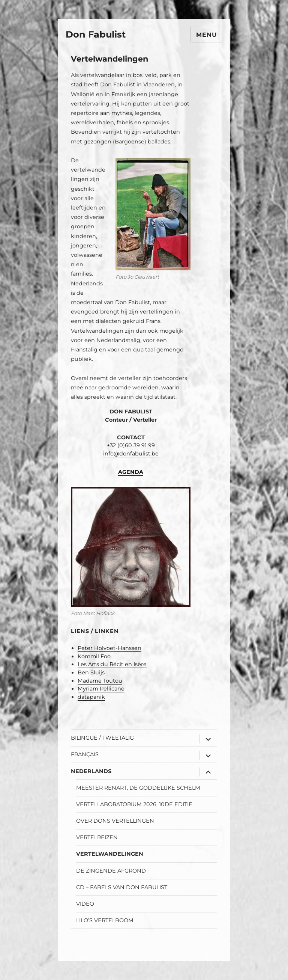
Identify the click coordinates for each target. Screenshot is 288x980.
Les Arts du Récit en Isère (112, 664)
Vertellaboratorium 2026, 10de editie (134, 804)
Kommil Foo (94, 656)
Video (85, 904)
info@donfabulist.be (131, 454)
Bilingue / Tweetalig (102, 738)
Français (85, 754)
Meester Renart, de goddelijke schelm (138, 788)
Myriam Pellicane (101, 689)
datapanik (91, 697)
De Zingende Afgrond (111, 871)
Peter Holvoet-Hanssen (109, 648)
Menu (206, 35)
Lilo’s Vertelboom (105, 920)
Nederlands (91, 771)
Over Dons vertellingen (115, 821)
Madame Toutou (100, 681)
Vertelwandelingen (110, 854)
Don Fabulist (96, 34)
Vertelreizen (97, 837)
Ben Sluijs (91, 672)
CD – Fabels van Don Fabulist (122, 887)
